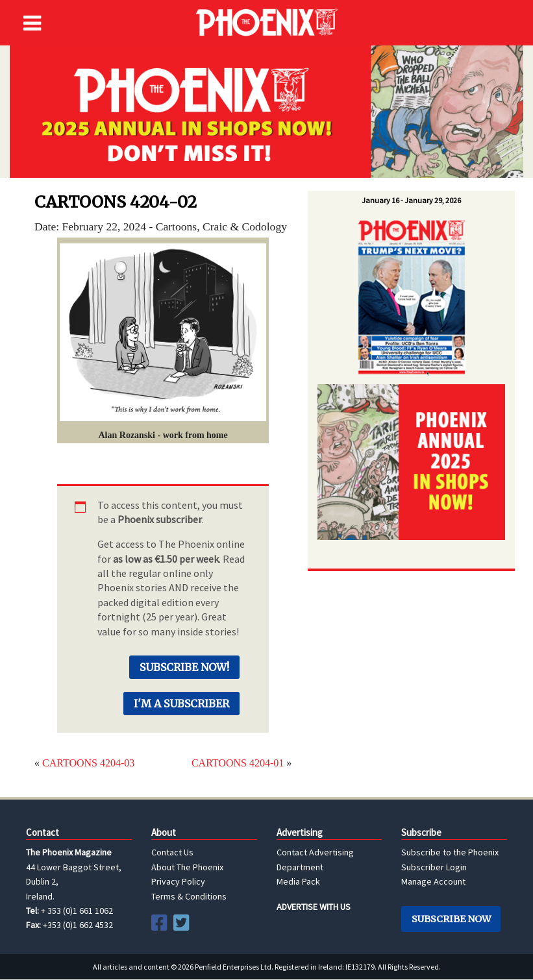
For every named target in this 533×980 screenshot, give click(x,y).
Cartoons (177, 227)
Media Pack (298, 881)
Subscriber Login (434, 867)
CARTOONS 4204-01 (238, 763)
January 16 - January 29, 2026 (411, 200)
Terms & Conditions (189, 896)
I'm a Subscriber (181, 704)
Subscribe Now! (184, 667)
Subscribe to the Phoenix (450, 852)
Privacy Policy (178, 881)
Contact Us (172, 852)
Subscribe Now (451, 919)
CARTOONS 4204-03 (88, 763)
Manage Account (433, 881)
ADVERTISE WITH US (314, 907)
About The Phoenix (187, 867)
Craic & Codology (245, 227)
